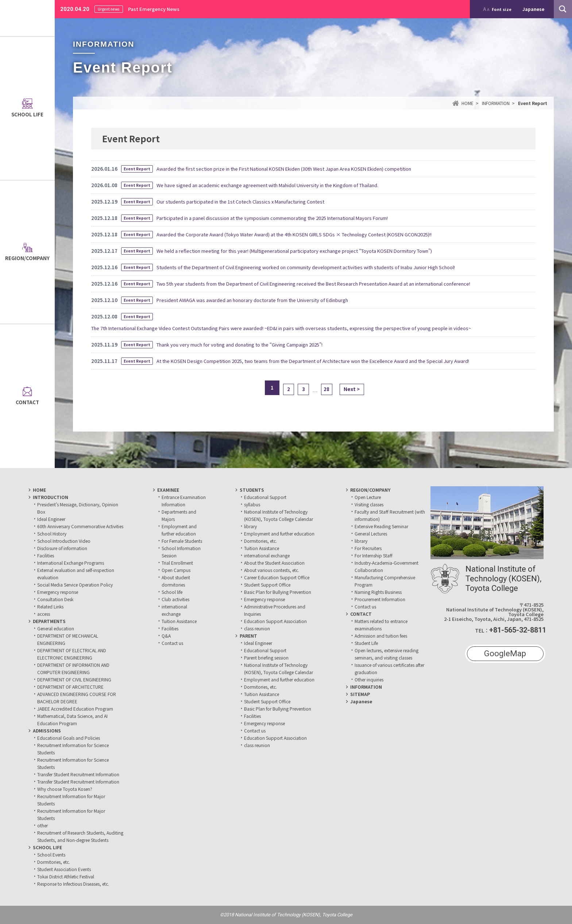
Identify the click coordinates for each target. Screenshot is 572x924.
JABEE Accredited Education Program (75, 709)
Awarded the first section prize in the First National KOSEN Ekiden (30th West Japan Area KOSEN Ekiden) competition (284, 169)
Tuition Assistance (179, 621)
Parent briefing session (266, 658)
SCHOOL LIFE (47, 847)
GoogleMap (505, 654)
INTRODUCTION (51, 497)
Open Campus (176, 570)
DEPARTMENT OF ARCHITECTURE (70, 687)
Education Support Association (275, 621)
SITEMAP (360, 694)
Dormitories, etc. (54, 862)
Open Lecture (368, 497)
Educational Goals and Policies (69, 738)
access (44, 614)
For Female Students (182, 541)
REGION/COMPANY (370, 490)
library (250, 526)
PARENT (248, 636)
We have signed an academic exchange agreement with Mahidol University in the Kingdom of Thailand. (267, 185)
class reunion (257, 628)
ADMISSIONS (47, 730)
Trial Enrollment (177, 563)
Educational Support (265, 497)
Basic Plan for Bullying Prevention (278, 592)
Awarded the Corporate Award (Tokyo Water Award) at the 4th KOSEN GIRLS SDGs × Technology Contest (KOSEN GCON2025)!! (294, 234)
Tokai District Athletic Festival (66, 876)
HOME (39, 490)
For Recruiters (368, 548)
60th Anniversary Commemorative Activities (80, 526)
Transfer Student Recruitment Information (78, 774)
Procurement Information (380, 599)
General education (56, 628)
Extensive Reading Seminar (381, 526)
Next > (357, 388)
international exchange (267, 555)
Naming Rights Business (378, 592)
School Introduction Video (64, 541)
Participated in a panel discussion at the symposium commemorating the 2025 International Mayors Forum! (272, 218)
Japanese (361, 701)
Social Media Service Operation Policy (75, 585)
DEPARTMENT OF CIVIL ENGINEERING (74, 679)
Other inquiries (369, 679)
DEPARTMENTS (49, 621)
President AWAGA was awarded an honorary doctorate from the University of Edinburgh (252, 300)
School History (52, 533)
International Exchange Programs (71, 563)
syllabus (252, 504)
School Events (51, 855)
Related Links (50, 606)
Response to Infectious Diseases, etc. (73, 884)
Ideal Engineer (51, 519)
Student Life (366, 643)
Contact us (172, 643)
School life (172, 592)
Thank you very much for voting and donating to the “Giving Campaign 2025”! (239, 345)
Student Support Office (267, 585)
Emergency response (58, 592)
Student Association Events (64, 869)
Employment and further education (279, 533)
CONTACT (361, 614)
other (42, 825)
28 (328, 388)
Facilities (46, 555)
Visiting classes (369, 504)
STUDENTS (252, 490)
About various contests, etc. (272, 570)
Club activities (175, 599)
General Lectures (371, 533)
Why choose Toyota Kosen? (65, 789)
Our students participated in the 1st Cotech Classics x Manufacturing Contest (240, 202)
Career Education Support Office (277, 577)
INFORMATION (366, 687)
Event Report (137, 169)
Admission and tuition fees (381, 636)
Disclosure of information (62, 548)
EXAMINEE (168, 490)
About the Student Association (274, 563)
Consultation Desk (55, 599)
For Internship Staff (374, 555)
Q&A (166, 636)
